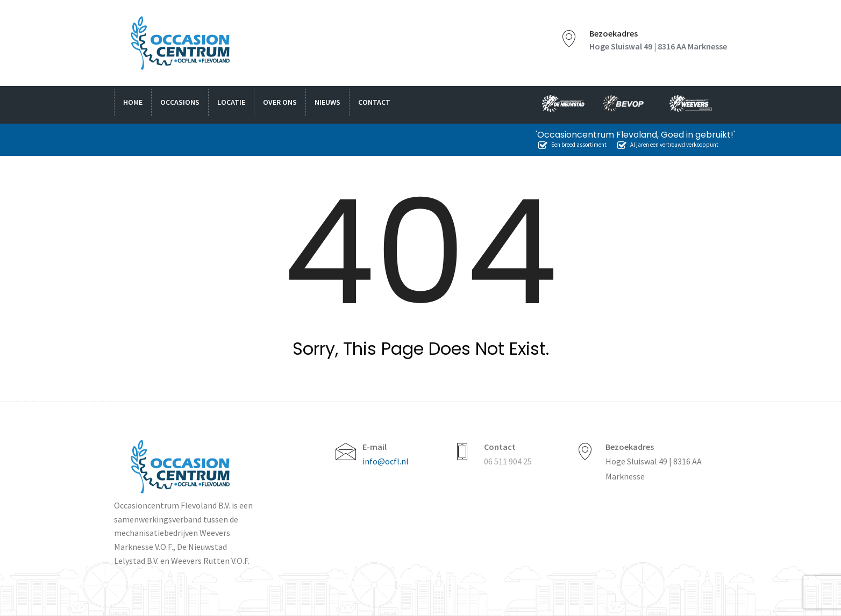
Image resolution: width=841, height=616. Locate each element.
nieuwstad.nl (559, 105)
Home (133, 102)
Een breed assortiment (572, 145)
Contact (374, 102)
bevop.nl (627, 105)
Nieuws (327, 102)
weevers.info (694, 105)
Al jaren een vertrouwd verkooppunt (668, 145)
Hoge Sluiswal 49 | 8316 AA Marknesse (658, 46)
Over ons (280, 102)
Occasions (180, 102)
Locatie (231, 102)
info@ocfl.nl (386, 461)
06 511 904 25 (508, 461)
